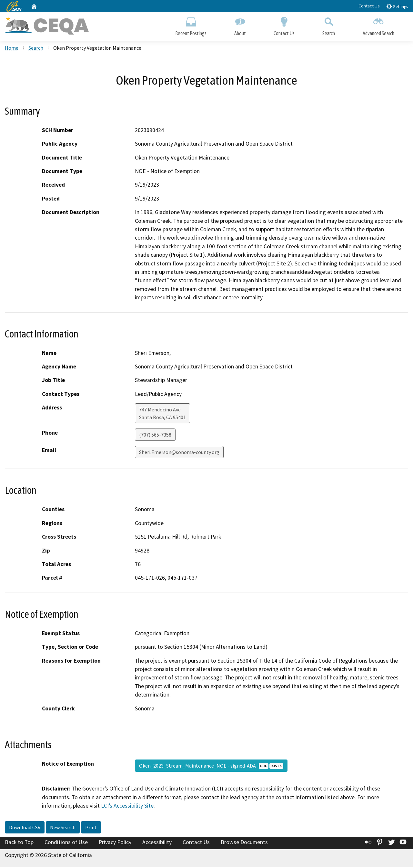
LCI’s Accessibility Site (127, 807)
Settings (397, 6)
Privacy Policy (115, 843)
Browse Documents (244, 843)
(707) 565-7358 (155, 436)
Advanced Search (378, 25)
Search (329, 25)
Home (12, 49)
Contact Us (369, 6)
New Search (63, 828)
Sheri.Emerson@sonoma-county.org (179, 453)
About (240, 25)
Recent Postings (191, 25)
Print (91, 828)
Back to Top (19, 843)
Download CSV (25, 828)
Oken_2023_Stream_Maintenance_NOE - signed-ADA (211, 767)
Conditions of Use (66, 843)
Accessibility (157, 843)
